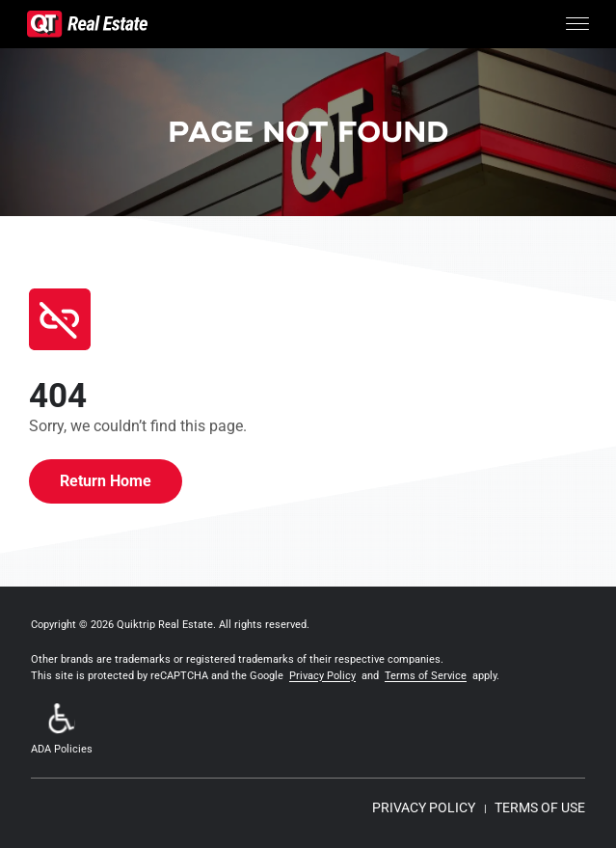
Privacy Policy (322, 676)
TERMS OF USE (540, 807)
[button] (62, 731)
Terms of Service (426, 676)
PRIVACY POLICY (424, 807)
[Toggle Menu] (577, 24)
